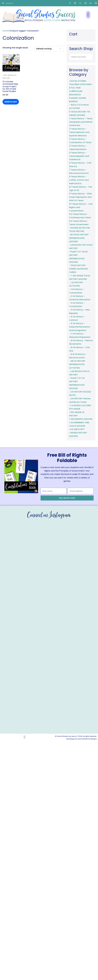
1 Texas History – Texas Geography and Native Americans (81, 122)
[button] (88, 15)
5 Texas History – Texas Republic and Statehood (79, 156)
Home (5, 31)
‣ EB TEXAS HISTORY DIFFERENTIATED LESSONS (79, 238)
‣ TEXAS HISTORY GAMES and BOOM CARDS (78, 269)
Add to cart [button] (11, 102)
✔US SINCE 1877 (77, 429)
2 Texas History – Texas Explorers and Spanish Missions (79, 132)
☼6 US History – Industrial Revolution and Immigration (80, 327)
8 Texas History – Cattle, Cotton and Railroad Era (79, 180)
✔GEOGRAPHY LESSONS (81, 419)
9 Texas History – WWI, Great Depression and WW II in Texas (81, 197)
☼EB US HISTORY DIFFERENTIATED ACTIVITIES (77, 364)
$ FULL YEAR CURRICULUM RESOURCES (76, 91)
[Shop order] (49, 49)
